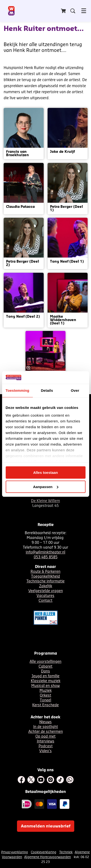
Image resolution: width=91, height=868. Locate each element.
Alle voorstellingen (45, 662)
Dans (45, 671)
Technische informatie (45, 581)
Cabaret (45, 667)
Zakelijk (46, 586)
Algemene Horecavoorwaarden (48, 857)
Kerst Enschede (45, 705)
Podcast (46, 746)
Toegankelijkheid (45, 577)
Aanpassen (46, 487)
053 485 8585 (46, 557)
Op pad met (45, 737)
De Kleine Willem (45, 501)
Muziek (46, 691)
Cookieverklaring (44, 852)
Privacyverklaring (15, 852)
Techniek (66, 852)
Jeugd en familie (45, 676)
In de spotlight (46, 727)
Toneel (45, 700)
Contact (45, 601)
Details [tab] (47, 390)
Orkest (45, 696)
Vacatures (45, 596)
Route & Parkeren (45, 572)
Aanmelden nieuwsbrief (46, 826)
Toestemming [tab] (17, 390)
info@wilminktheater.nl (45, 552)
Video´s (45, 751)
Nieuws (45, 722)
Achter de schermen (46, 732)
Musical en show (45, 686)
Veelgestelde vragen (46, 591)
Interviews (46, 741)
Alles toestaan (46, 472)
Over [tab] (75, 390)
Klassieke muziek (46, 681)
